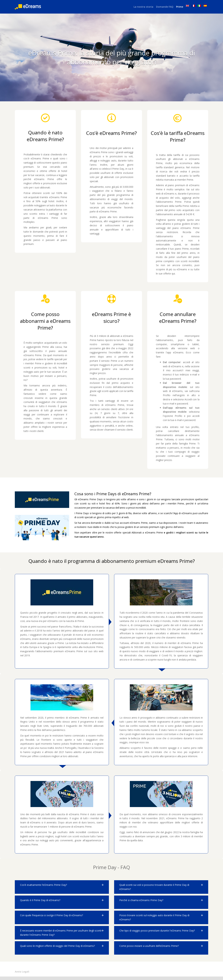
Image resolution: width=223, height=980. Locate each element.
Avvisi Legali (22, 972)
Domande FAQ (165, 7)
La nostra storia (143, 7)
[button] (62, 887)
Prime (180, 7)
